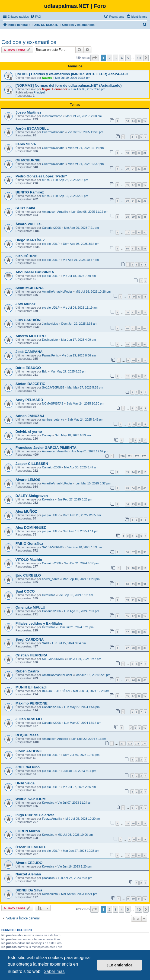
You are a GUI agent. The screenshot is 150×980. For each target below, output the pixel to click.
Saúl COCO (25, 591)
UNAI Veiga (25, 783)
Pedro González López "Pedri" (41, 176)
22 (139, 169)
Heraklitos (49, 595)
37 (133, 552)
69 (145, 328)
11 (145, 297)
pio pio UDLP (51, 244)
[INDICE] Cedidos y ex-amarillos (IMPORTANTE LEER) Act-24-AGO (72, 74)
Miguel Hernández (55, 89)
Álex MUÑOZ (26, 511)
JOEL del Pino (28, 767)
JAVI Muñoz (25, 304)
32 (139, 201)
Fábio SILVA (26, 144)
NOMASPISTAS (53, 403)
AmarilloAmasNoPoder (57, 292)
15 (139, 121)
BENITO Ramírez (30, 192)
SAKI (45, 643)
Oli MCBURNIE (28, 160)
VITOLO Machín (29, 560)
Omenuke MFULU (30, 607)
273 (144, 456)
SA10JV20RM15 (53, 387)
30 (127, 201)
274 (144, 743)
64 (133, 488)
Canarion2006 (51, 228)
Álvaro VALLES (28, 224)
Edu (45, 371)
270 (122, 456)
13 (127, 121)
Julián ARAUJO (29, 719)
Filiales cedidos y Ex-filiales (39, 623)
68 (139, 328)
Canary (47, 435)
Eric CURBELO (28, 575)
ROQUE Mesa (27, 735)
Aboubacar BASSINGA (35, 272)
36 (127, 552)
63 (127, 488)
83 (145, 248)
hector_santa (51, 579)
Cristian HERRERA (31, 655)
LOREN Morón (28, 831)
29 (133, 584)
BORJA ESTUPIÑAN (56, 691)
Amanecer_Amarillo (55, 212)
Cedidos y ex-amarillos (29, 42)
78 (133, 232)
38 (127, 217)
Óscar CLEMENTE (31, 847)
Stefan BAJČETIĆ (30, 384)
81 (133, 248)
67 (133, 328)
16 (145, 121)
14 (133, 121)
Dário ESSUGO (28, 368)
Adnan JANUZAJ (30, 416)
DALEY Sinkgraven (32, 496)
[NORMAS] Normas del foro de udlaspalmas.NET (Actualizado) (68, 85)
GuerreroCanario (53, 132)
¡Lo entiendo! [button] (119, 965)
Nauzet (47, 78)
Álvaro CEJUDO (29, 863)
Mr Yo (46, 180)
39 (133, 217)
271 (130, 456)
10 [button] (139, 58)
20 (139, 153)
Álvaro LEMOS (28, 480)
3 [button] (116, 58)
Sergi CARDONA (30, 639)
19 (133, 153)
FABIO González (29, 544)
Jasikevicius (50, 324)
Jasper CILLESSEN (32, 464)
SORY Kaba (25, 208)
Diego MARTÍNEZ (30, 240)
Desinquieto (50, 340)
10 (139, 297)
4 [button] (122, 58)
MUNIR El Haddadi (31, 687)
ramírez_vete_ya (53, 419)
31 (133, 201)
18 (127, 153)
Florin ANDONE (29, 751)
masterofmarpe (52, 116)
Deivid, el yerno (29, 432)
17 (133, 185)
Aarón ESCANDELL (32, 128)
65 (139, 488)
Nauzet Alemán (28, 874)
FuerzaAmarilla (52, 819)
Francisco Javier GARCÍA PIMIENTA (46, 448)
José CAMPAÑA (29, 352)
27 (127, 648)
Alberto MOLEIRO (31, 336)
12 (139, 312)
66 (127, 328)
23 (145, 169)
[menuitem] (36, 17)
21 (145, 153)
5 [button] (128, 58)
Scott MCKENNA (30, 288)
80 (145, 232)
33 (145, 201)
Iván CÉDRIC (26, 256)
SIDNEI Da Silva (29, 890)
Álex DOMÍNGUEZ (31, 527)
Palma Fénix (50, 355)
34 (145, 680)
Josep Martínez (28, 112)
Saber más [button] (54, 971)
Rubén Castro (27, 671)
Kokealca (48, 499)
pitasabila (48, 878)
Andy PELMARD (29, 400)
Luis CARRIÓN (28, 320)
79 (139, 232)
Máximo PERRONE (31, 703)
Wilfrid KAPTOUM (31, 799)
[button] (94, 58)
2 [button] (109, 58)
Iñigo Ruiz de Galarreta (35, 815)
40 (139, 217)
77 (127, 232)
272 (137, 456)
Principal (39, 92)
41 (145, 217)
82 (139, 248)
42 (145, 344)
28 (127, 584)
